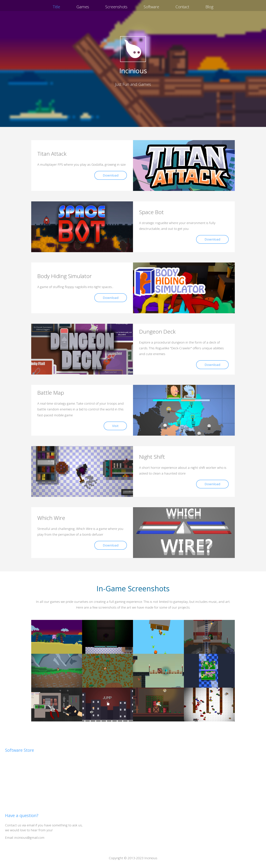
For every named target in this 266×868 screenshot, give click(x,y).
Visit (115, 426)
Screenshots (116, 7)
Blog (209, 7)
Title (56, 7)
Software (151, 7)
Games (83, 7)
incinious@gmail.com (29, 838)
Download (111, 175)
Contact (182, 7)
